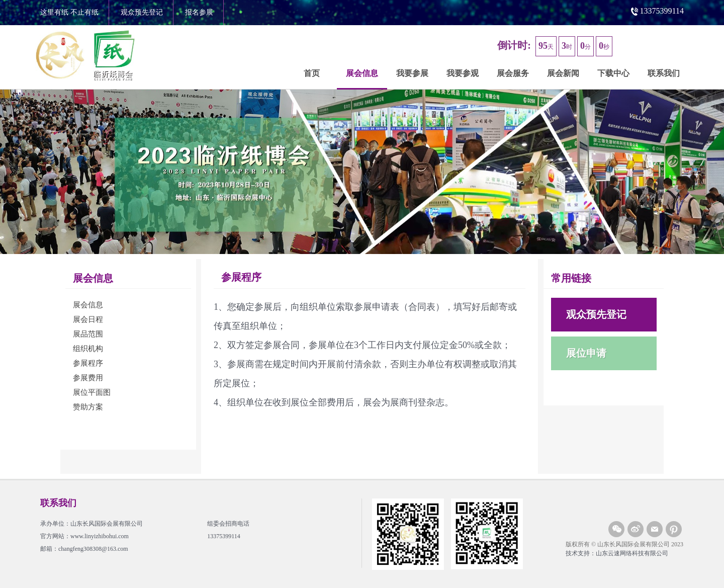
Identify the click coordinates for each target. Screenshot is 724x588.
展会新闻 (563, 73)
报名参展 (199, 12)
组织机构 (88, 349)
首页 (312, 73)
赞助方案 (88, 407)
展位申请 (586, 353)
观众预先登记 (142, 12)
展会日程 (88, 319)
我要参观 (463, 73)
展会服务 (513, 73)
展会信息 (362, 73)
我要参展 (412, 73)
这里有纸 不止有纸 (69, 12)
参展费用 (88, 378)
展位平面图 (92, 392)
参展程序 (88, 363)
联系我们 (664, 73)
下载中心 (613, 73)
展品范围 (88, 334)
